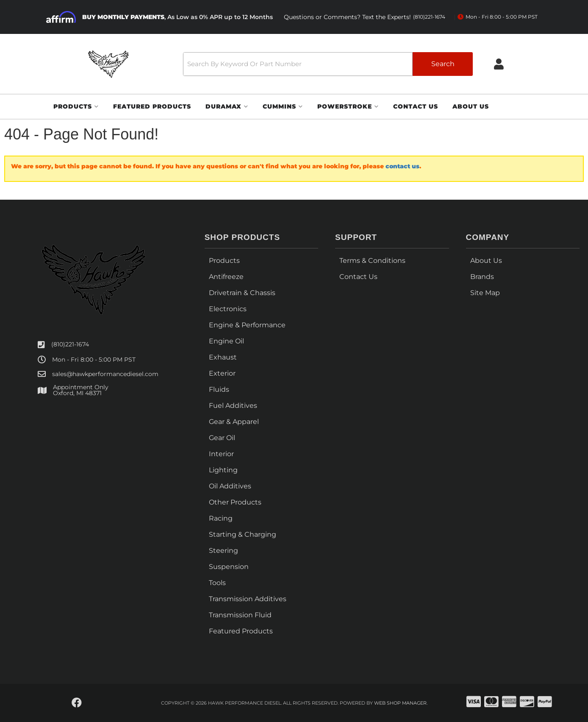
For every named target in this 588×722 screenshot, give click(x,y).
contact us (402, 166)
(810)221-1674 (70, 344)
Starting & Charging (243, 534)
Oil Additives (230, 486)
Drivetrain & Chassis (242, 293)
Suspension (229, 567)
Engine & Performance (247, 325)
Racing (221, 518)
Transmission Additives (248, 599)
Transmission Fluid (240, 615)
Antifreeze (226, 277)
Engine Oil (226, 341)
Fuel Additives (233, 406)
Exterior (222, 373)
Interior (221, 454)
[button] (328, 64)
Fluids (219, 389)
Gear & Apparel (234, 422)
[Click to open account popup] (499, 64)
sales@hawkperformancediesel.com (105, 374)
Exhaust (223, 357)
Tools (217, 583)
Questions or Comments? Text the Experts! (365, 17)
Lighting (223, 470)
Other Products (235, 502)
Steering (223, 551)
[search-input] (298, 64)
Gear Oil (222, 438)
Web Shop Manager (400, 703)
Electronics (228, 309)
